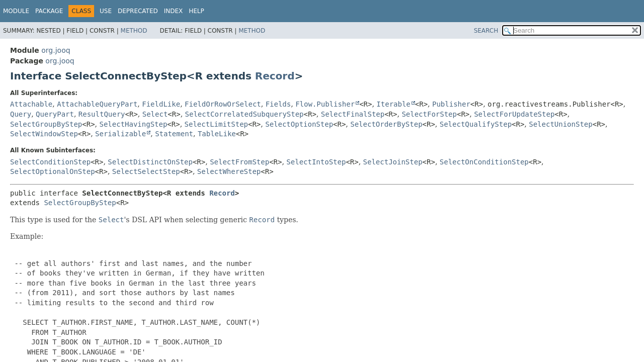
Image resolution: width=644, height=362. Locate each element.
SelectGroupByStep (46, 124)
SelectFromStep (239, 162)
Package (49, 11)
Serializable (120, 134)
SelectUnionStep (560, 124)
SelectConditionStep (50, 162)
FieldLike (161, 104)
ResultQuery (102, 114)
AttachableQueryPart (97, 104)
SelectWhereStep (229, 171)
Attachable (31, 104)
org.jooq (56, 50)
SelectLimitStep (216, 124)
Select (155, 114)
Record (275, 76)
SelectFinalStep (353, 114)
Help (196, 11)
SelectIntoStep (316, 162)
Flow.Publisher (325, 104)
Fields (278, 104)
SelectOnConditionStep (484, 162)
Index (174, 11)
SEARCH (486, 31)
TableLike (217, 134)
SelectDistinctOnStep (150, 162)
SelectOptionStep (299, 124)
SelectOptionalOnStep (53, 171)
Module (16, 11)
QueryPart (55, 114)
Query (21, 114)
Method (134, 31)
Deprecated (138, 11)
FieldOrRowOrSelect (223, 104)
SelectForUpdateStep (514, 114)
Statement (174, 134)
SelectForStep (429, 114)
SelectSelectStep (146, 171)
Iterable (393, 104)
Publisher (451, 104)
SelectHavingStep (134, 124)
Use (106, 11)
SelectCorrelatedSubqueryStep (245, 114)
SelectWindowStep (44, 134)
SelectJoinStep (393, 162)
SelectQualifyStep (476, 124)
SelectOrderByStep (386, 124)
